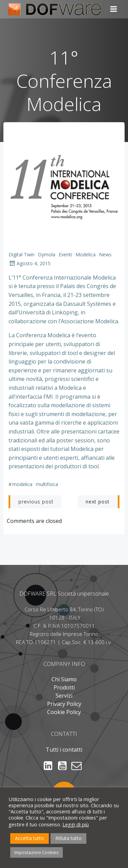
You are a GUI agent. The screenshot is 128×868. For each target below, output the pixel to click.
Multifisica (47, 484)
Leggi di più (76, 824)
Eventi (65, 254)
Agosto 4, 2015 (30, 263)
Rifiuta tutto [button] (68, 838)
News (105, 254)
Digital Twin (22, 254)
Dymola (47, 254)
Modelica (86, 254)
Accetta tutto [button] (30, 838)
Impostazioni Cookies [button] (37, 852)
